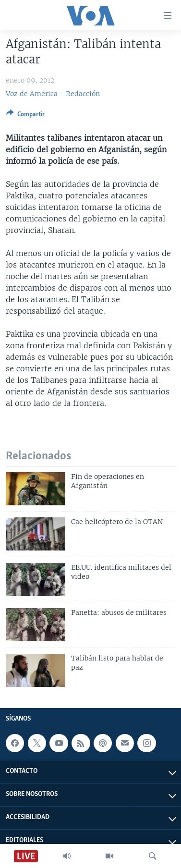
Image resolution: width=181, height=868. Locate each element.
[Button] (25, 116)
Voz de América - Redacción (53, 94)
